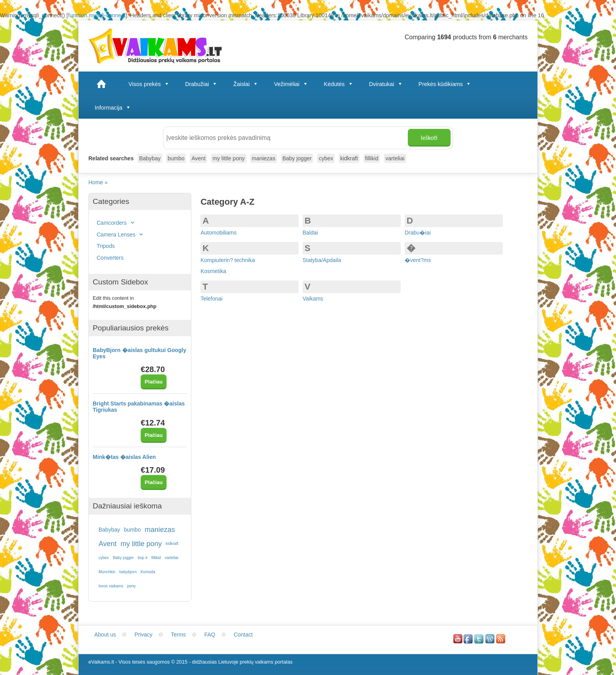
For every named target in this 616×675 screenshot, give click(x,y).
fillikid (372, 158)
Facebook (468, 638)
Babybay (150, 158)
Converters (110, 258)
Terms (178, 635)
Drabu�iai (418, 233)
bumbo (176, 158)
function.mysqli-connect (97, 15)
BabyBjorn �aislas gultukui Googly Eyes (139, 353)
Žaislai (247, 84)
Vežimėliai (292, 84)
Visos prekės (149, 84)
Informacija (113, 108)
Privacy (143, 635)
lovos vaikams (111, 586)
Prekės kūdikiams (445, 84)
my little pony (229, 158)
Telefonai (211, 299)
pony (132, 586)
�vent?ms (418, 260)
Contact (243, 635)
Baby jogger (297, 158)
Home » (99, 182)
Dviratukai (386, 84)
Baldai (310, 233)
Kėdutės (339, 84)
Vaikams (313, 299)
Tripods (106, 246)
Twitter (479, 638)
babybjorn (128, 572)
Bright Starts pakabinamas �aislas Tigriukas (139, 407)
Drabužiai (202, 84)
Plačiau (154, 382)
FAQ (210, 635)
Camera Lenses (121, 235)
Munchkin (107, 572)
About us (105, 635)
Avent (198, 158)
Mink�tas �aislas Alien (124, 457)
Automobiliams (218, 233)
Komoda (148, 572)
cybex (326, 158)
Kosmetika (213, 271)
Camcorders (116, 223)
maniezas (264, 158)
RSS (501, 638)
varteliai (395, 158)
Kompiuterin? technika (228, 260)
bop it (143, 558)
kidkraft (349, 158)
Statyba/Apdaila (322, 260)
